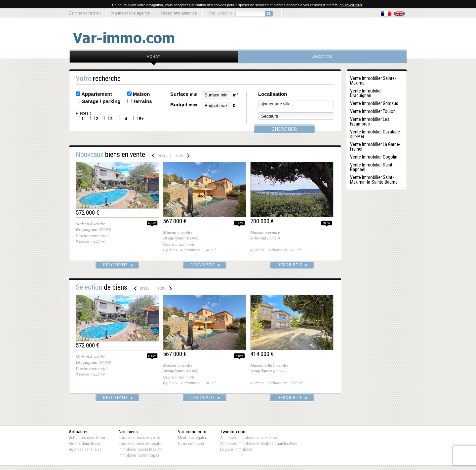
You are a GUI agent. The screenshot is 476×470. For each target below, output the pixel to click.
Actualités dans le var (87, 437)
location (322, 56)
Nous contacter (191, 443)
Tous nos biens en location (142, 443)
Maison (141, 94)
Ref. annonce (221, 13)
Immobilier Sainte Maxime (140, 449)
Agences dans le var (86, 449)
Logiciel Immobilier (236, 449)
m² (235, 95)
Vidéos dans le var (84, 443)
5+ (141, 119)
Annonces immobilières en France (248, 437)
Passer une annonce (178, 13)
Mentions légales (192, 437)
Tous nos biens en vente (139, 437)
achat (154, 56)
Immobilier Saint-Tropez (139, 455)
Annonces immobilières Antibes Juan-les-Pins (259, 443)
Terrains (142, 101)
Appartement (97, 94)
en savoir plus (351, 5)
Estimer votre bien (85, 13)
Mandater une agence (131, 13)
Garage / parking (101, 101)
